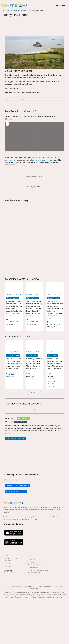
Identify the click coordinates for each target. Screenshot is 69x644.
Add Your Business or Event (40, 570)
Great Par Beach (15, 352)
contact (33, 562)
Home (7, 556)
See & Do (8, 566)
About (32, 556)
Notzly (55, 586)
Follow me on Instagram (17, 485)
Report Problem (16, 438)
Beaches (10, 377)
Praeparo (39, 586)
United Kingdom (10, 11)
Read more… (12, 371)
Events (8, 564)
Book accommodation (16, 491)
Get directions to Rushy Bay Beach (22, 152)
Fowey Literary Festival (19, 294)
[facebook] (12, 571)
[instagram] (5, 571)
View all (35, 393)
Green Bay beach (35, 352)
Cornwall (24, 11)
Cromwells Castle (56, 352)
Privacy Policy (35, 565)
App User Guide (35, 573)
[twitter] (8, 571)
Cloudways (35, 588)
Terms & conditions (36, 568)
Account (33, 560)
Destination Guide (11, 558)
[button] (55, 6)
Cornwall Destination (43, 160)
